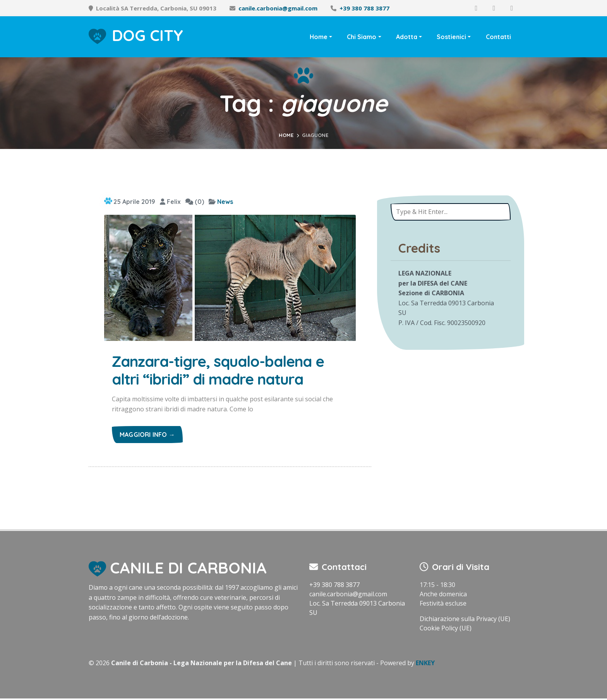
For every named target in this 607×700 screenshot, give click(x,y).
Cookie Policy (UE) (446, 630)
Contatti (498, 37)
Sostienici (451, 37)
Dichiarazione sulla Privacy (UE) (465, 620)
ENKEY (425, 664)
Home (319, 37)
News (225, 202)
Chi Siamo (362, 37)
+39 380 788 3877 (364, 8)
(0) (195, 202)
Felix (170, 202)
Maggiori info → (147, 436)
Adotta (407, 37)
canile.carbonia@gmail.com (278, 8)
